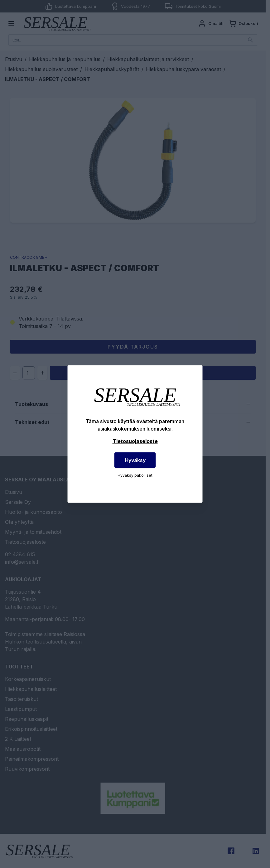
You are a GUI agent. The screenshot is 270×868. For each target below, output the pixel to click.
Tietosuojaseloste (135, 441)
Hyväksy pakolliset (135, 475)
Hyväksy (135, 460)
